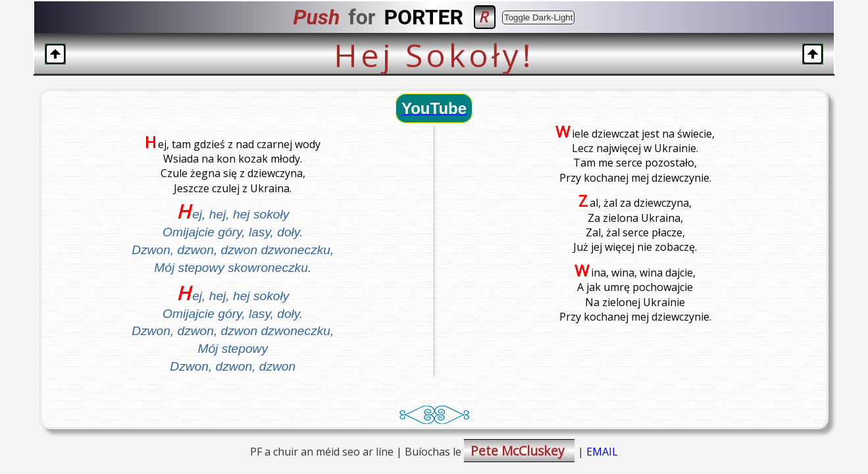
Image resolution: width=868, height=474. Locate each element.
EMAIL (602, 452)
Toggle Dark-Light (538, 17)
